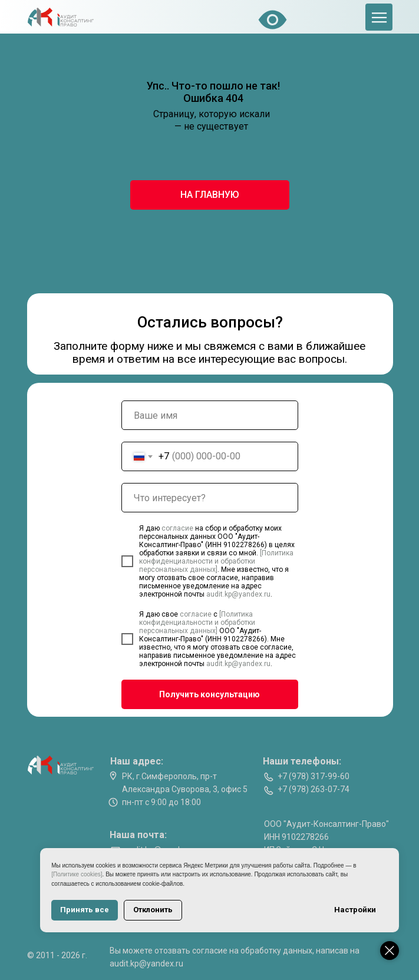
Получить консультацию (209, 694)
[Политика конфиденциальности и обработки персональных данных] (216, 561)
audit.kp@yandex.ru (238, 594)
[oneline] (210, 498)
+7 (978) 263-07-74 (314, 789)
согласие (178, 528)
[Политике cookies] (82, 874)
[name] (210, 415)
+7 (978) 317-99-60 (314, 776)
